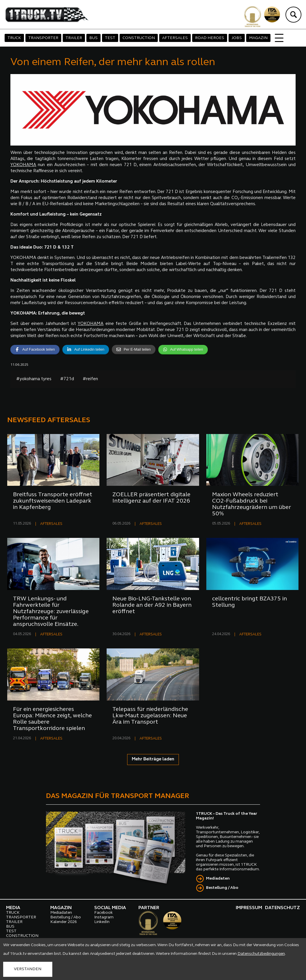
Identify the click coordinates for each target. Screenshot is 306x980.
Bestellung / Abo (222, 888)
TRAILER (74, 38)
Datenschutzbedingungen (261, 954)
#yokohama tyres (34, 379)
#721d (67, 379)
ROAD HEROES (210, 38)
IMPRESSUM (249, 908)
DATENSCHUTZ (282, 908)
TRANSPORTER (43, 38)
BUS (93, 38)
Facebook (103, 913)
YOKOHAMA (23, 165)
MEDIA (13, 908)
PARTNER (149, 908)
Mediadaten (218, 879)
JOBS (237, 38)
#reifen (90, 379)
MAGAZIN (258, 38)
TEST (110, 38)
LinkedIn (102, 922)
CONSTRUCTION (139, 38)
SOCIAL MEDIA (110, 908)
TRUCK (14, 38)
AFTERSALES (175, 38)
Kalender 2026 (64, 922)
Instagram (104, 917)
